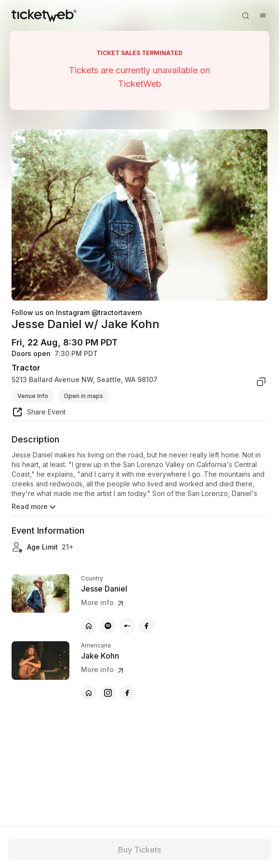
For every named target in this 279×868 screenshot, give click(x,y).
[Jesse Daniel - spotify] (108, 626)
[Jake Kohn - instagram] (108, 693)
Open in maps (83, 396)
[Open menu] (263, 15)
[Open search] (245, 15)
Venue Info (33, 396)
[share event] (39, 413)
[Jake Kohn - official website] (89, 693)
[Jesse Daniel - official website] (89, 626)
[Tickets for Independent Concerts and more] (44, 15)
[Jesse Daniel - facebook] (146, 626)
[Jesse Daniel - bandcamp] (127, 626)
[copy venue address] (261, 382)
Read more (34, 507)
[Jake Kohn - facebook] (127, 693)
